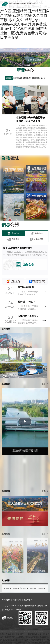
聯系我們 (28, 600)
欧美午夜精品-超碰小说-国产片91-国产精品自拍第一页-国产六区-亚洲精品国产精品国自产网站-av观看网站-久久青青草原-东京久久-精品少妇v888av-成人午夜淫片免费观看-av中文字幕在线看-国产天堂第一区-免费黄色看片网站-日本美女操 (25, 20)
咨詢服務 (6, 600)
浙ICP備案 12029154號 (11, 610)
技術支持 (17, 600)
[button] (3, 57)
